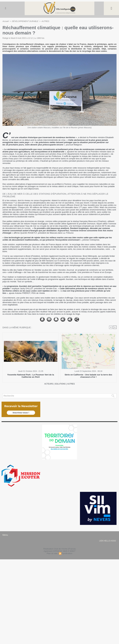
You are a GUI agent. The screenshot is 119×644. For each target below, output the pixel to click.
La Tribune (68, 233)
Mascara (92, 221)
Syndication (67, 554)
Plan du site (52, 554)
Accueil (6, 21)
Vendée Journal (66, 270)
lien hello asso (107, 541)
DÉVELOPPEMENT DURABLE (25, 21)
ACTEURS (48, 384)
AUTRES (44, 21)
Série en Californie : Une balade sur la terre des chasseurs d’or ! (88, 376)
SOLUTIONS (60, 384)
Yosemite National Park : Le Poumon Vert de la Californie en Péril (31, 376)
